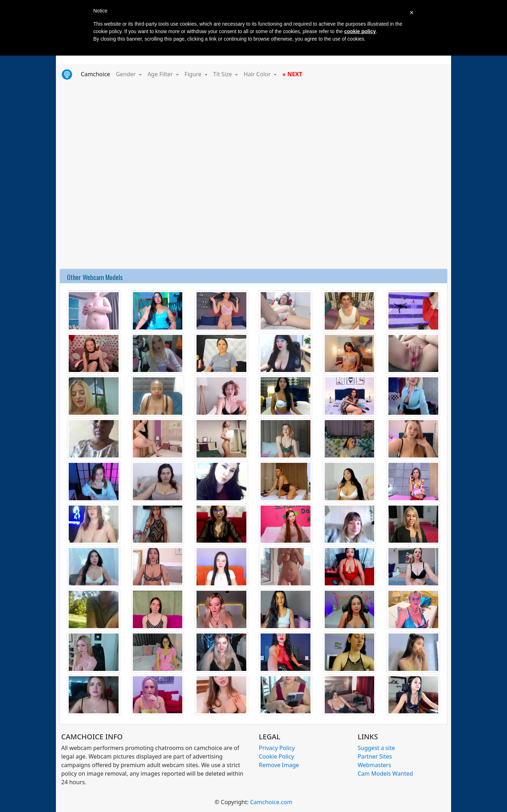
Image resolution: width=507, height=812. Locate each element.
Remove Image (279, 765)
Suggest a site (377, 748)
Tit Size (223, 74)
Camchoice (97, 74)
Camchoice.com (271, 802)
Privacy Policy (277, 748)
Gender (126, 74)
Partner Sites (375, 756)
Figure (194, 74)
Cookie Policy (276, 756)
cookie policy (360, 31)
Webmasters (375, 765)
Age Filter (161, 74)
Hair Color (258, 74)
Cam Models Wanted (385, 774)
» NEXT (292, 74)
